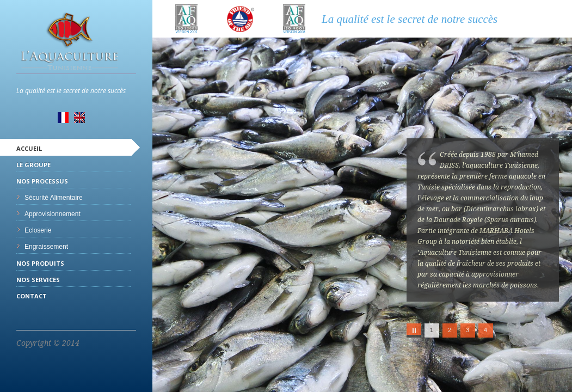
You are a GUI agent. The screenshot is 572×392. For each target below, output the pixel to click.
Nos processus (42, 181)
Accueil (29, 148)
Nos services (38, 280)
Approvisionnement (53, 214)
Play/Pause (414, 330)
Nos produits (40, 263)
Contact (32, 296)
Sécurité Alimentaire (54, 198)
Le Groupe (33, 165)
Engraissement (46, 247)
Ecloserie (38, 230)
